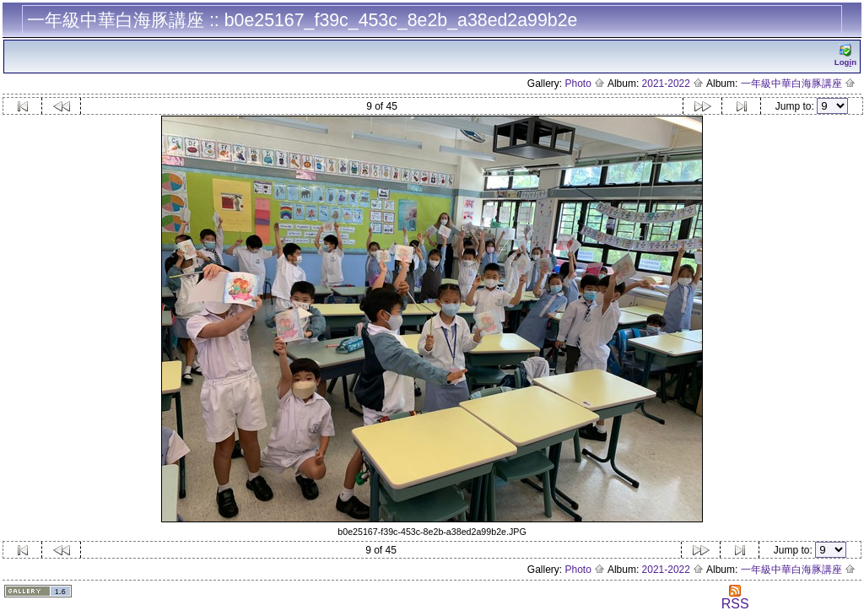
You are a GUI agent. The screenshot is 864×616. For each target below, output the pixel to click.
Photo (586, 84)
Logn (845, 55)
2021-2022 (673, 84)
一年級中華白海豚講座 (798, 84)
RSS (735, 598)
